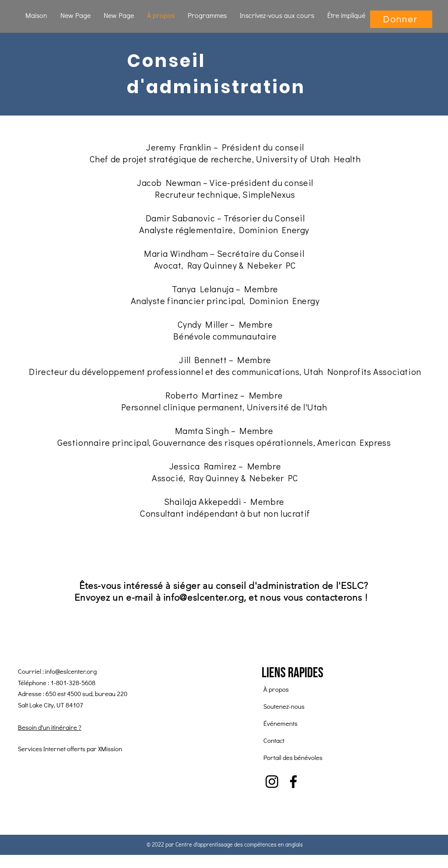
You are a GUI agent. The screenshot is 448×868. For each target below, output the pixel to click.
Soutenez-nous (284, 706)
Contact (274, 740)
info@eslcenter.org (203, 597)
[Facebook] (293, 782)
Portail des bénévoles (293, 757)
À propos (276, 689)
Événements (280, 723)
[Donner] (401, 19)
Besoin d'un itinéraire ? (50, 727)
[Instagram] (272, 782)
